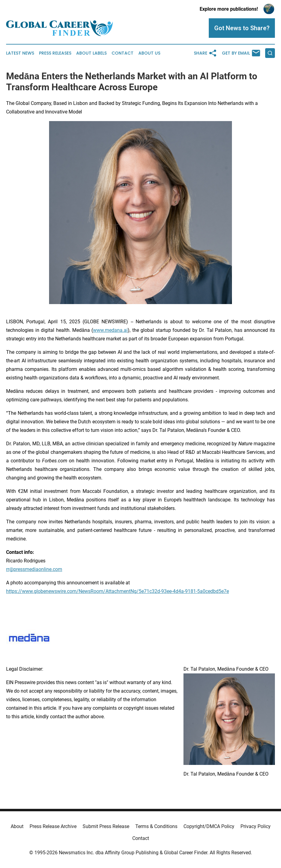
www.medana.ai (110, 330)
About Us (149, 53)
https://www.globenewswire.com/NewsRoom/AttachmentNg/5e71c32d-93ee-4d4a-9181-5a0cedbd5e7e (117, 591)
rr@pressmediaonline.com (34, 569)
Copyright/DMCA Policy (209, 826)
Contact (123, 53)
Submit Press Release (106, 826)
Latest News (20, 53)
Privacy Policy (256, 826)
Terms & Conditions (156, 826)
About (17, 826)
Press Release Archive (53, 826)
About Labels (91, 53)
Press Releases (55, 53)
